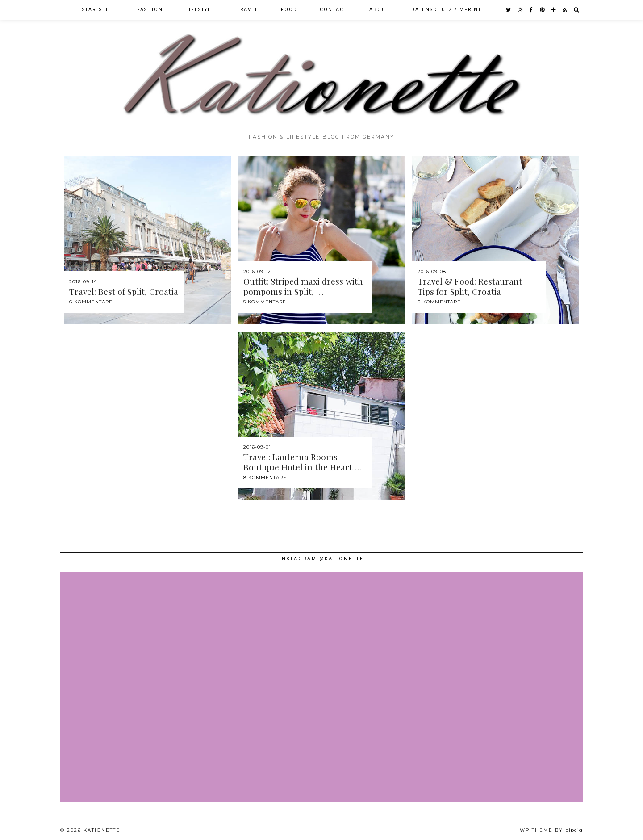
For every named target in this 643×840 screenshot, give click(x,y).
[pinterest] (543, 10)
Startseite (98, 10)
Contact (333, 10)
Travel (248, 10)
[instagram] (521, 10)
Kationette (102, 830)
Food (289, 10)
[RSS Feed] (565, 10)
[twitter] (509, 10)
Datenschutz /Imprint (446, 10)
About (379, 10)
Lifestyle (200, 10)
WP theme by (551, 830)
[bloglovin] (554, 10)
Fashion (150, 10)
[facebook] (532, 10)
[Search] (577, 10)
